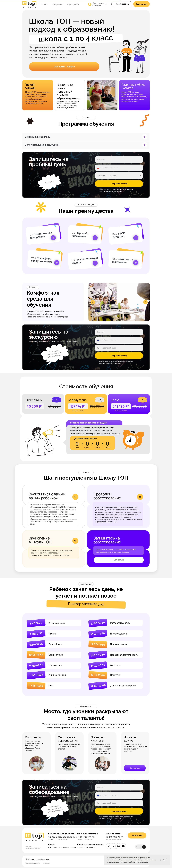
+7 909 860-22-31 (114, 837)
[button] (141, 4)
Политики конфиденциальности (110, 191)
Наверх (139, 847)
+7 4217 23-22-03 (86, 837)
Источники (46, 863)
